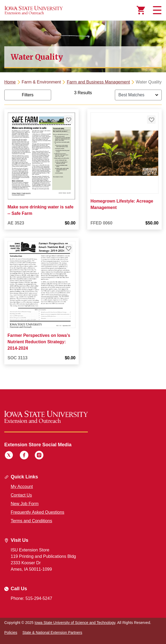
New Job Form (25, 504)
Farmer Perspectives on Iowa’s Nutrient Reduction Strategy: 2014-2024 (39, 342)
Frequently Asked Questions (37, 512)
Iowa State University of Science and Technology (75, 623)
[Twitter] (9, 456)
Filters (28, 95)
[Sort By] (138, 95)
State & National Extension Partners (52, 632)
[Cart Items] (141, 10)
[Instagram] (39, 456)
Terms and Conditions (31, 521)
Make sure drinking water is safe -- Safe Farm (40, 210)
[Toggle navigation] (156, 10)
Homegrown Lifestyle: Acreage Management (122, 204)
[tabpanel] (83, 231)
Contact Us (21, 495)
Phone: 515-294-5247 (31, 598)
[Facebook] (24, 456)
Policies (11, 632)
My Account (22, 487)
